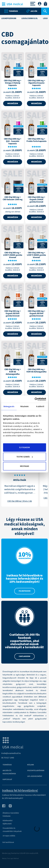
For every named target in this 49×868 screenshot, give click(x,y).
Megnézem (13, 103)
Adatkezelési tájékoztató (8, 822)
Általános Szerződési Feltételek (11, 815)
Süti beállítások (8, 842)
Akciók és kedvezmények (9, 772)
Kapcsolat (7, 779)
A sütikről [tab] (40, 406)
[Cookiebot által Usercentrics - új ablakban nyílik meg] (35, 399)
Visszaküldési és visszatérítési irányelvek (12, 830)
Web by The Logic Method (10, 859)
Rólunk (31, 765)
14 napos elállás (9, 836)
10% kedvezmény (35, 776)
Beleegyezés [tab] (9, 406)
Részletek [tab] (25, 406)
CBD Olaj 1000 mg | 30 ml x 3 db (20, 501)
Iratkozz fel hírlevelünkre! (20, 791)
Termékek (7, 765)
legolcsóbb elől (30, 18)
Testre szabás (25, 457)
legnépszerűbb (9, 18)
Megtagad (24, 466)
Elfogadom (24, 447)
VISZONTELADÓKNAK (36, 771)
